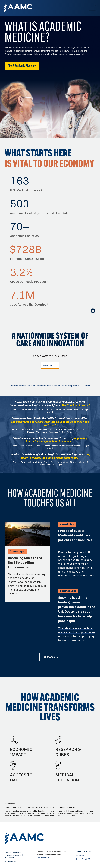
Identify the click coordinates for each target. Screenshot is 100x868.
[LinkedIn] (83, 859)
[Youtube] (89, 859)
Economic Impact (18, 551)
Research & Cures (68, 591)
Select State (49, 365)
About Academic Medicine (22, 66)
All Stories (49, 657)
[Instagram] (86, 859)
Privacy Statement (13, 855)
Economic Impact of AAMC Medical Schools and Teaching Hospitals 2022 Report (50, 386)
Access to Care (67, 524)
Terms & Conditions (13, 853)
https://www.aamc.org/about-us (61, 807)
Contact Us (81, 855)
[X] (79, 859)
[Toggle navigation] (92, 8)
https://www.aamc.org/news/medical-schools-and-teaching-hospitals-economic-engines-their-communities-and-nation (49, 814)
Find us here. (43, 858)
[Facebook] (76, 859)
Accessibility (10, 857)
